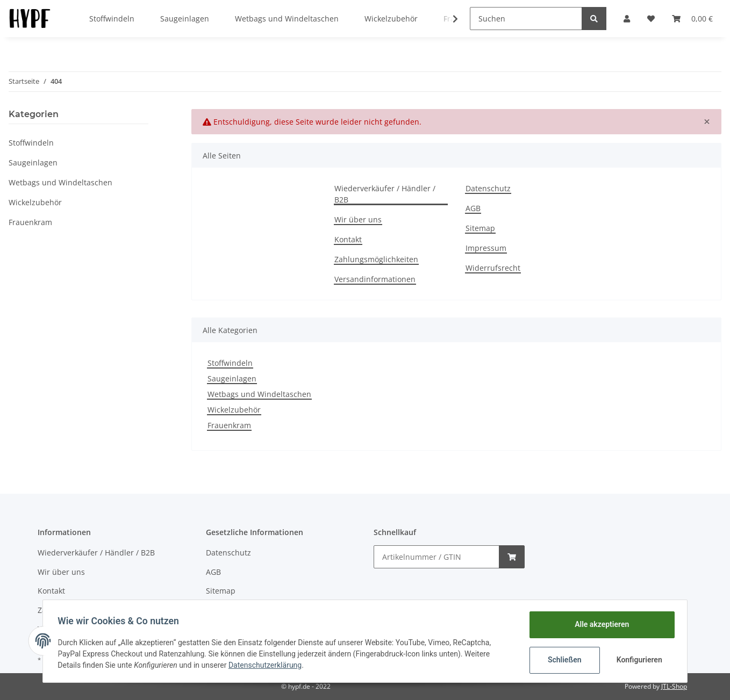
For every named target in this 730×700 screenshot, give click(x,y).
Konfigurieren (638, 660)
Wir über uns (358, 219)
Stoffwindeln (230, 363)
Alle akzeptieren (599, 624)
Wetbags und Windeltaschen (259, 394)
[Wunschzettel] (651, 19)
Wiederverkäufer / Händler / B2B (385, 194)
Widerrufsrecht (493, 268)
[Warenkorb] (692, 19)
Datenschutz (488, 188)
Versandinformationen (375, 279)
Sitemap (480, 228)
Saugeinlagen (232, 378)
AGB (473, 208)
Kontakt (348, 239)
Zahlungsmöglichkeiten (376, 259)
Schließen (562, 660)
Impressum (486, 248)
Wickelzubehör (234, 410)
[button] (627, 19)
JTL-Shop (674, 686)
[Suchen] (526, 19)
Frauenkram (229, 425)
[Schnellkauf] (436, 557)
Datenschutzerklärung (268, 665)
